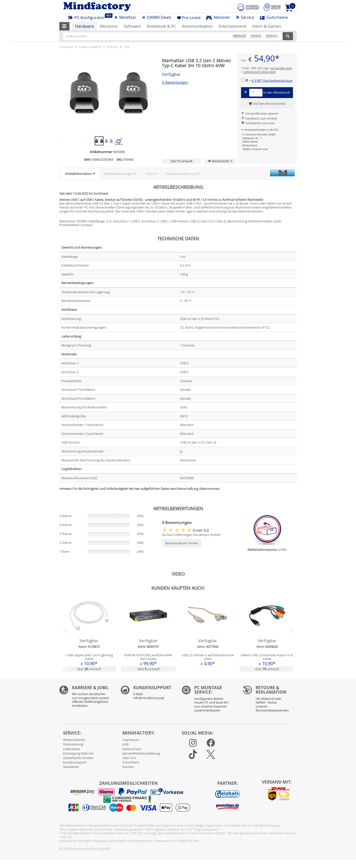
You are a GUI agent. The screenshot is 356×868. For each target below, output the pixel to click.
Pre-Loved (189, 18)
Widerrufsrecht (74, 740)
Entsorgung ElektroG (78, 753)
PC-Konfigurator (88, 17)
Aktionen (218, 17)
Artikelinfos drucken (258, 123)
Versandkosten (281, 68)
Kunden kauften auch (182, 174)
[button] (64, 26)
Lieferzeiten (72, 749)
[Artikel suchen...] (173, 36)
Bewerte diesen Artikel (181, 543)
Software (132, 26)
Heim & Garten (267, 26)
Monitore (109, 26)
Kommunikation (197, 26)
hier (196, 841)
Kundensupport (75, 762)
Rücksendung (73, 744)
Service (245, 17)
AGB (125, 744)
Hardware (85, 26)
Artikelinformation (78, 174)
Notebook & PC (162, 26)
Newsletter (71, 767)
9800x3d (239, 36)
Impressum (131, 740)
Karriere (128, 767)
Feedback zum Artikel (259, 118)
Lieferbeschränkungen (259, 72)
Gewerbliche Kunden (78, 758)
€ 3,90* (272, 80)
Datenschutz (132, 749)
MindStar (125, 17)
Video (150, 174)
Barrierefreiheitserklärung (141, 753)
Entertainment (233, 26)
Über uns (129, 758)
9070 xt (272, 36)
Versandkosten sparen (260, 113)
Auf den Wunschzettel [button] (267, 104)
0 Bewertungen (175, 82)
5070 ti (256, 36)
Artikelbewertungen (119, 174)
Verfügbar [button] (171, 74)
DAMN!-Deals (156, 17)
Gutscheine (274, 17)
